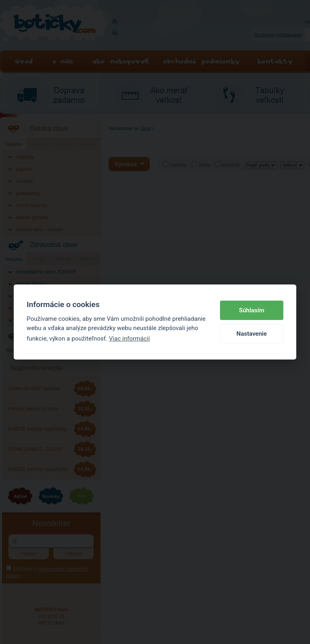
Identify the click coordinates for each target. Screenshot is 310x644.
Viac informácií (130, 339)
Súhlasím (252, 310)
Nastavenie (252, 334)
